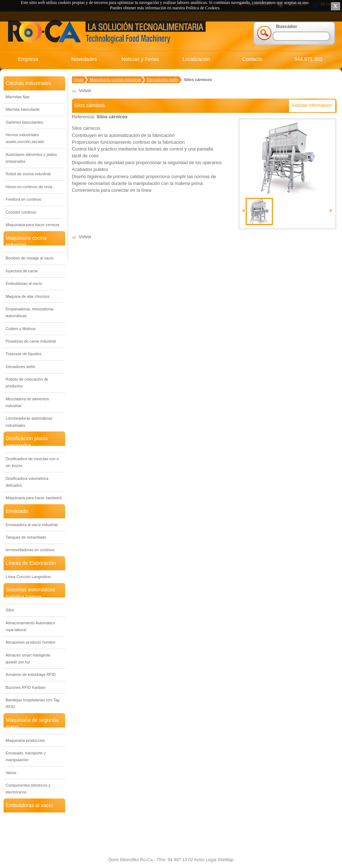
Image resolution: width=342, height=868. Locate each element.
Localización (196, 59)
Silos (10, 610)
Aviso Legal (205, 860)
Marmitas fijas (18, 97)
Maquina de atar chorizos (28, 296)
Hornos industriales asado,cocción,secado (25, 138)
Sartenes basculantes (25, 122)
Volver (85, 90)
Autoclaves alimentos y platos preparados (31, 158)
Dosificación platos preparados (27, 442)
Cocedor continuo (21, 212)
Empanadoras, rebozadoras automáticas (30, 312)
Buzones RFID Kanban (26, 687)
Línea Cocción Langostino (28, 577)
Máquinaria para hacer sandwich (34, 498)
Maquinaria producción (25, 740)
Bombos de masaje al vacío (30, 258)
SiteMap (225, 860)
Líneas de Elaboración (31, 563)
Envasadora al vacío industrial (32, 525)
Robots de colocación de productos (27, 383)
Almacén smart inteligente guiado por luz (28, 659)
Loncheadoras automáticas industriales (29, 422)
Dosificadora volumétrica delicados (27, 482)
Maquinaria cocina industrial (26, 241)
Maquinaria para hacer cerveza (33, 225)
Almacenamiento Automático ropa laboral (30, 626)
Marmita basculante (23, 109)
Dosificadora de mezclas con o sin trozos (32, 462)
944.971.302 (308, 59)
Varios (11, 773)
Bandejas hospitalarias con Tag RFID (33, 703)
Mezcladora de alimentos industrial (27, 402)
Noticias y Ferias (140, 59)
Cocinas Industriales (28, 83)
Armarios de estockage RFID (31, 674)
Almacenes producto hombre (31, 642)
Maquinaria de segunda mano (32, 723)
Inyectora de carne (22, 271)
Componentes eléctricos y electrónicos (28, 789)
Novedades (84, 59)
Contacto (252, 59)
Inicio (79, 80)
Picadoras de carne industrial (31, 341)
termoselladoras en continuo (30, 550)
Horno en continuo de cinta (29, 187)
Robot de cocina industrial (28, 174)
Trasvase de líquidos (24, 354)
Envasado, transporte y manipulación (26, 756)
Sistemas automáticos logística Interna (30, 593)
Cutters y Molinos (21, 329)
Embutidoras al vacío (24, 283)
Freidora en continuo (24, 199)
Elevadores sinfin (21, 367)
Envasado (17, 511)
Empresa (28, 59)
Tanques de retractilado (26, 537)
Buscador (287, 26)
